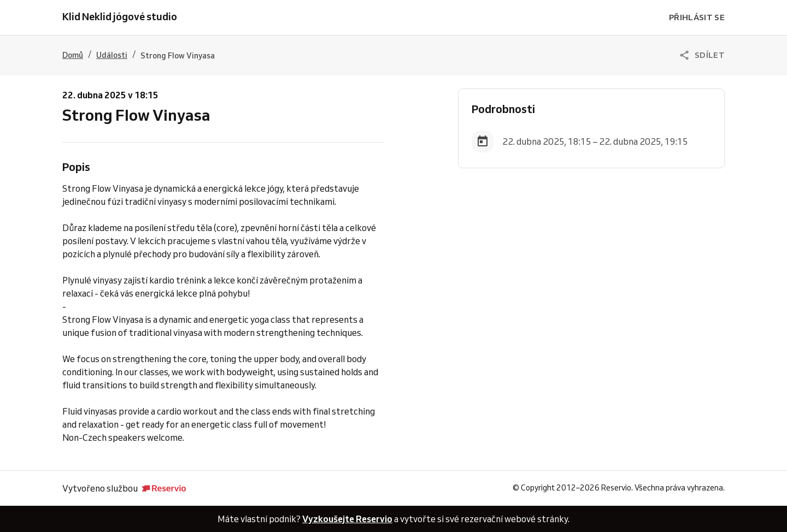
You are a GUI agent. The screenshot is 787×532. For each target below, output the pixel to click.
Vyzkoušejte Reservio (347, 519)
